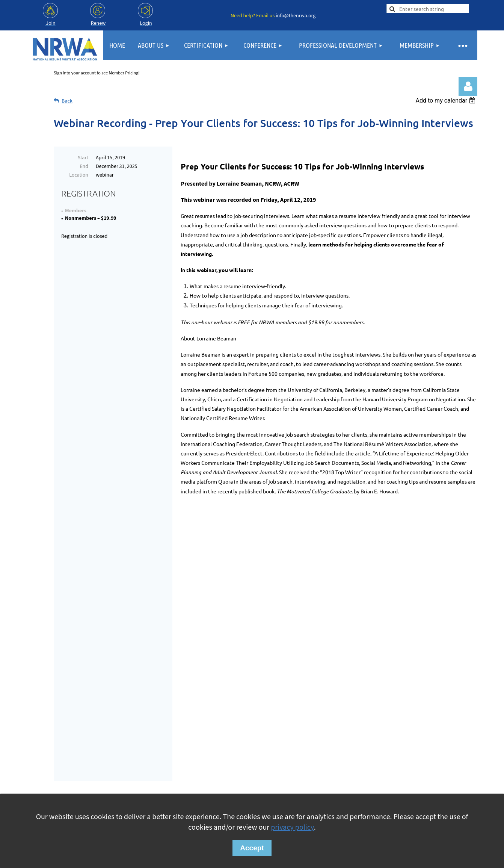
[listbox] (446, 101)
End (84, 166)
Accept (252, 848)
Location (79, 175)
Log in (468, 86)
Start (83, 158)
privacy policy (292, 827)
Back (67, 101)
